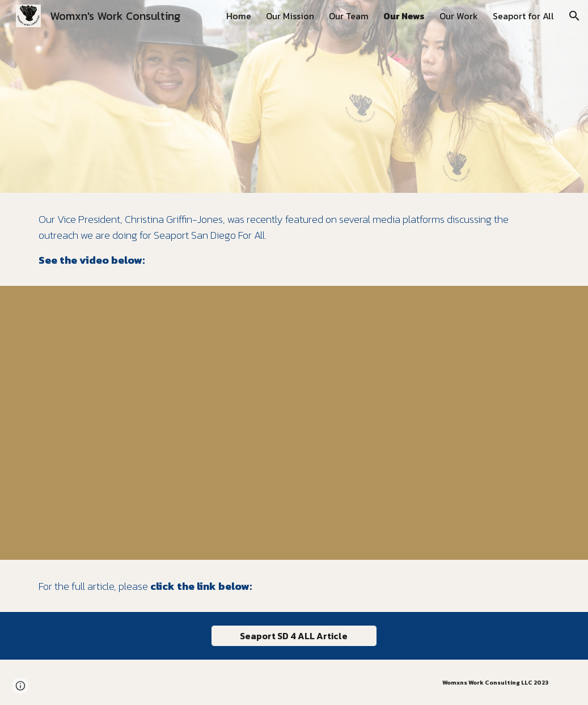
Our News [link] (404, 16)
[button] (574, 16)
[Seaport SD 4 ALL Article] (294, 636)
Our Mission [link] (290, 16)
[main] (294, 239)
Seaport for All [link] (523, 16)
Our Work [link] (459, 16)
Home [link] (239, 16)
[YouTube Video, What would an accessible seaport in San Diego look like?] (294, 423)
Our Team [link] (349, 16)
